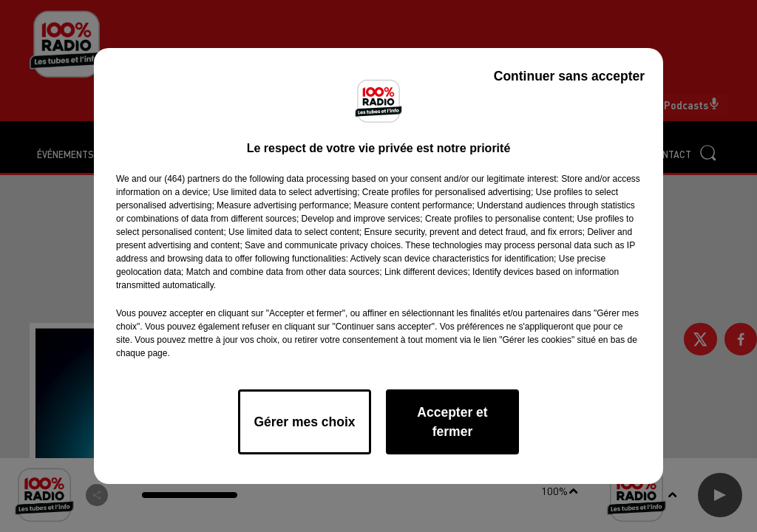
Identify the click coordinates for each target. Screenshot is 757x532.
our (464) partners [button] (184, 179)
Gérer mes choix (304, 422)
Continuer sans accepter (569, 76)
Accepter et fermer (452, 422)
